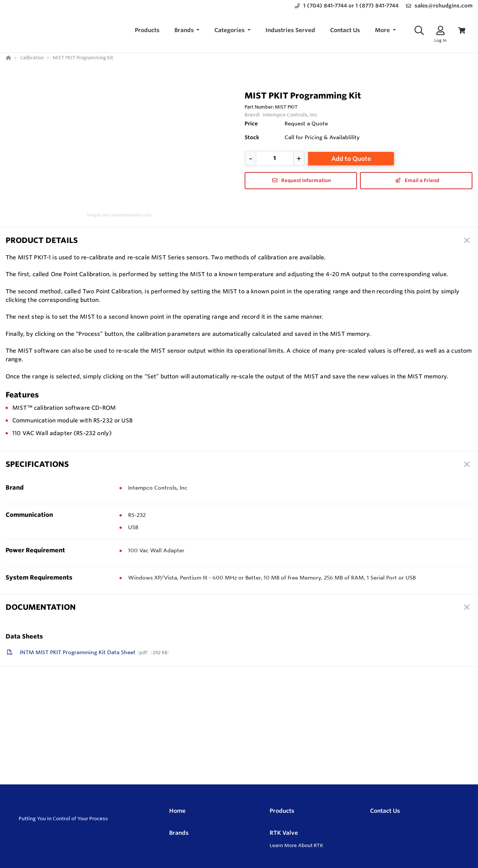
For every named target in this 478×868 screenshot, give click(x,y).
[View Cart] (462, 30)
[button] (187, 30)
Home (177, 811)
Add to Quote (351, 159)
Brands (179, 833)
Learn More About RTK (297, 845)
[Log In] (440, 30)
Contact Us (385, 811)
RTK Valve (284, 833)
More (383, 30)
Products (282, 811)
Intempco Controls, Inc (290, 115)
